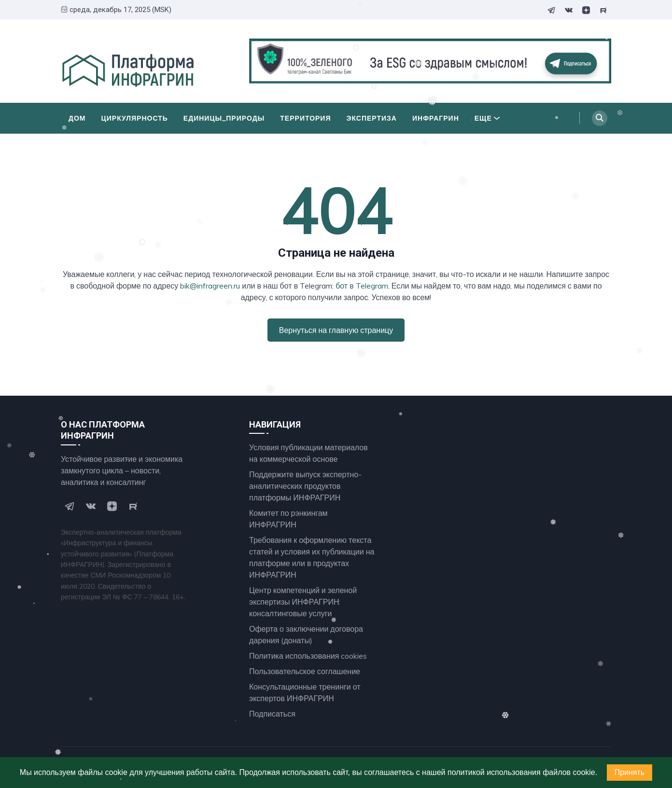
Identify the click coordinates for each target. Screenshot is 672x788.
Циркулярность (135, 118)
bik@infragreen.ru (210, 286)
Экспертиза (372, 118)
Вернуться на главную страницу (336, 330)
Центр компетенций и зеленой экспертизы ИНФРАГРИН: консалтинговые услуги (303, 602)
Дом (77, 118)
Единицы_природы (224, 118)
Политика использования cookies (308, 656)
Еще (487, 118)
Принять (630, 772)
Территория (305, 118)
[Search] (600, 118)
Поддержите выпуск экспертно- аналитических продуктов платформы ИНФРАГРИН (305, 486)
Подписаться (272, 714)
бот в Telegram (362, 286)
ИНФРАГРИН (436, 118)
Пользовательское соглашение (305, 671)
